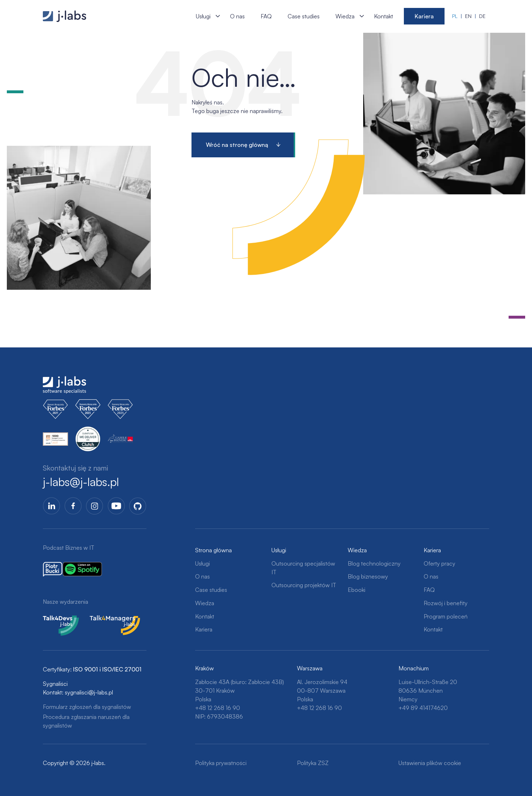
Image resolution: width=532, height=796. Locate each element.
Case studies (304, 16)
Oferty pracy (439, 563)
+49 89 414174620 (423, 708)
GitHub (138, 506)
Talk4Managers (109, 620)
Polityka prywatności (221, 763)
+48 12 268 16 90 (218, 708)
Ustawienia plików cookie (430, 763)
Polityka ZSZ (313, 763)
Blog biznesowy (368, 576)
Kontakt (384, 16)
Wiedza (345, 16)
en (468, 16)
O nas (237, 16)
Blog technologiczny (374, 563)
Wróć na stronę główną (237, 145)
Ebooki (357, 590)
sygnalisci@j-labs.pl (89, 692)
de (482, 16)
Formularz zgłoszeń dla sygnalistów (87, 707)
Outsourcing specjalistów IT (303, 568)
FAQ (266, 16)
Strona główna (213, 550)
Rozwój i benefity (446, 603)
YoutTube (116, 506)
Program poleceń (446, 616)
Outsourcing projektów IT (304, 585)
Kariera (424, 16)
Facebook (73, 506)
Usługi (203, 16)
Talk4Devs (56, 620)
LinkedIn (51, 506)
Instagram (95, 506)
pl (455, 16)
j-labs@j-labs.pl (81, 482)
